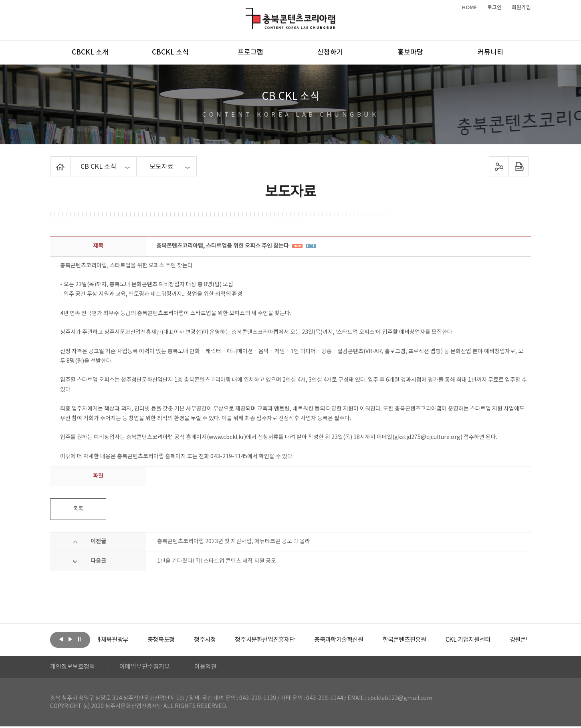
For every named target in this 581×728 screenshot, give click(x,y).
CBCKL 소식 (170, 53)
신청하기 (330, 53)
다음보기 (70, 639)
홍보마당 (410, 53)
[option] (128, 640)
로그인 (494, 8)
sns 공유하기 (499, 166)
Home (52, 161)
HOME (470, 8)
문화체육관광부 (128, 640)
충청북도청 (183, 640)
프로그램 (250, 53)
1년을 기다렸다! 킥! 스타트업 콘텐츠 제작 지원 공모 (217, 561)
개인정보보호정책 (74, 668)
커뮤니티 (490, 53)
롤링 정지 (79, 639)
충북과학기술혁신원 (369, 640)
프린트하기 (519, 166)
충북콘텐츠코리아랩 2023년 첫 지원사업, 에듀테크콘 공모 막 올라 (234, 542)
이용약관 (213, 668)
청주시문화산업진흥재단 (292, 640)
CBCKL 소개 (90, 53)
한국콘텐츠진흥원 (438, 640)
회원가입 (521, 8)
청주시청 (228, 640)
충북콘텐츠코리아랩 (247, 13)
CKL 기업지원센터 (504, 640)
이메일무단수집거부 (150, 668)
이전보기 (61, 639)
